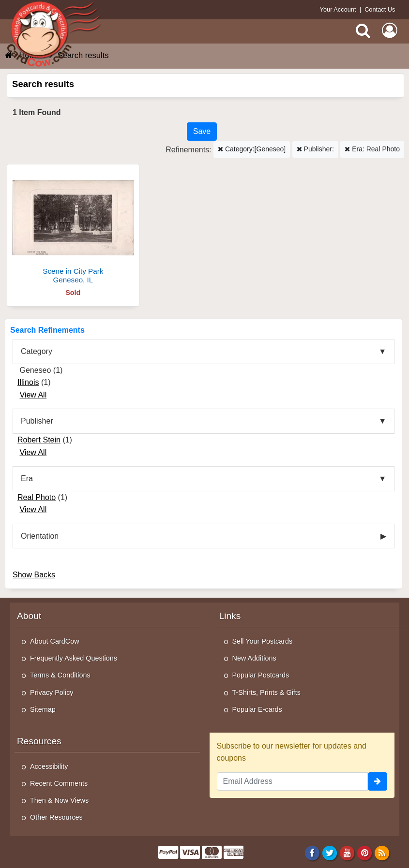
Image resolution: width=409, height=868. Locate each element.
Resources (39, 741)
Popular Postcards (261, 675)
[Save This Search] (202, 132)
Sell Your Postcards (263, 641)
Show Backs (34, 575)
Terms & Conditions (60, 675)
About (29, 616)
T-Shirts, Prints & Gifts (267, 692)
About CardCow (55, 641)
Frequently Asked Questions (74, 658)
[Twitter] (330, 853)
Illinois (28, 382)
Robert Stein (39, 440)
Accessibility (49, 766)
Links (230, 616)
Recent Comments (59, 783)
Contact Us (380, 9)
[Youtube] (347, 853)
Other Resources (56, 817)
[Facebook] (312, 853)
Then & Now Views (59, 800)
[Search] (363, 30)
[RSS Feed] (382, 853)
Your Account (338, 9)
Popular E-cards (257, 709)
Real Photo (37, 497)
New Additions (254, 658)
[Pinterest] (365, 853)
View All (33, 395)
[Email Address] (293, 781)
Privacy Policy (52, 692)
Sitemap (43, 709)
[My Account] (390, 30)
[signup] (378, 781)
